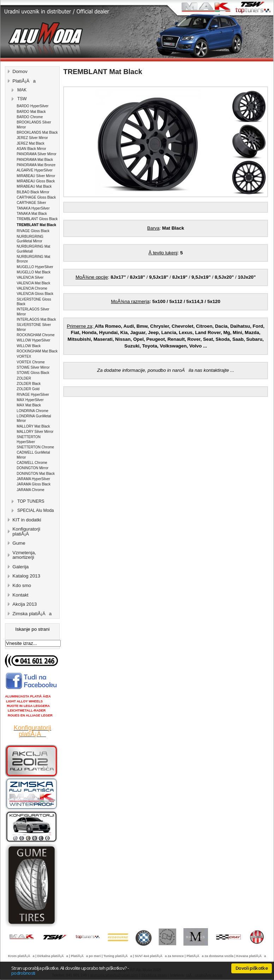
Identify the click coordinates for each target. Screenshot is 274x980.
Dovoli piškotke (252, 968)
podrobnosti (23, 973)
